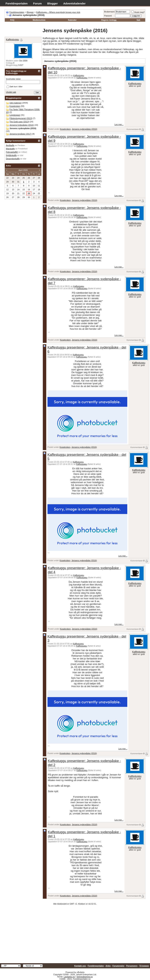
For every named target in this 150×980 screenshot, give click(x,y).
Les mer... (119, 124)
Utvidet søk (11, 92)
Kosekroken (65, 129)
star (22, 155)
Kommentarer (133, 129)
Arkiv (108, 966)
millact (24, 152)
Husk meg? (138, 12)
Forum (37, 3)
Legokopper (15, 115)
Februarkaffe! (12, 152)
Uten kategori (15, 103)
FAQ (12, 20)
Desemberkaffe (13, 159)
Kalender (72, 20)
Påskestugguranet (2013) (21, 118)
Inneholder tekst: (13, 79)
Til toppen (144, 966)
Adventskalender (75, 3)
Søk (138, 20)
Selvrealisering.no (85, 977)
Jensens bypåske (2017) (21, 134)
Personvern (132, 966)
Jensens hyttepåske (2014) (22, 125)
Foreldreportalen (17, 3)
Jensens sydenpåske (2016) (85, 129)
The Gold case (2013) (19, 122)
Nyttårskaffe (11, 155)
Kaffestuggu (79, 75)
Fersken (21, 145)
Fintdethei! (23, 149)
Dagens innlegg (109, 20)
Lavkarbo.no (69, 977)
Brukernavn (109, 12)
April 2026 (23, 170)
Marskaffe (10, 149)
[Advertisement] (75, 935)
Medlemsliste (39, 20)
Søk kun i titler (15, 87)
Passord (108, 16)
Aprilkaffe (10, 145)
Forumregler (119, 966)
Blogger (53, 3)
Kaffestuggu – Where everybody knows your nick (58, 12)
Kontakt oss (80, 966)
